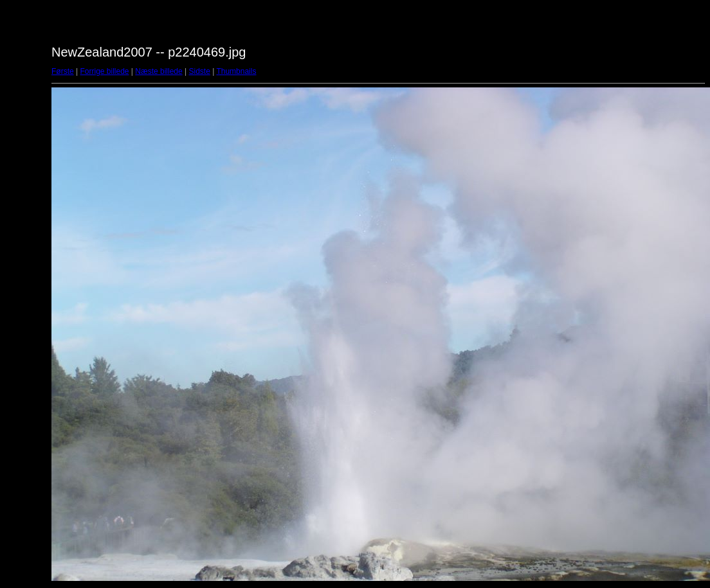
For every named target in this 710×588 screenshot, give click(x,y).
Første (63, 71)
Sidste (199, 71)
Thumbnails (236, 71)
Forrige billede (104, 71)
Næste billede (159, 71)
